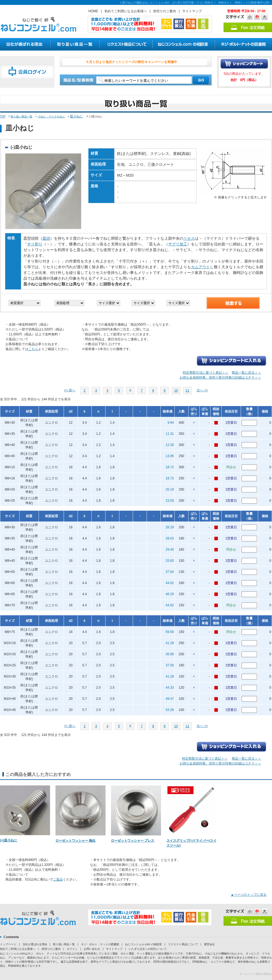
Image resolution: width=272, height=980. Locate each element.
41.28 (170, 643)
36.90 (170, 654)
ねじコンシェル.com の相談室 (143, 944)
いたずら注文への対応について (148, 949)
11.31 (170, 434)
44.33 (170, 688)
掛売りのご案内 (165, 11)
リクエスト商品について (183, 944)
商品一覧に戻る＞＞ (246, 373)
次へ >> (202, 390)
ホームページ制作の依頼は (256, 974)
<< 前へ (69, 390)
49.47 (170, 699)
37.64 (170, 572)
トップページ (8, 944)
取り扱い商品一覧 (21, 116)
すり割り (35, 244)
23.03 (170, 501)
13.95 (170, 456)
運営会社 (209, 944)
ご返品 (58, 879)
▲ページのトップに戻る (249, 895)
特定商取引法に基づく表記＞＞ (206, 373)
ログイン (72, 949)
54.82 (170, 605)
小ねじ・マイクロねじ (51, 116)
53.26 (170, 710)
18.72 (170, 467)
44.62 (170, 583)
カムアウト (200, 267)
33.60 (170, 561)
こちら (33, 349)
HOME (93, 11)
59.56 (170, 632)
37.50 (170, 665)
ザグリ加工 (178, 244)
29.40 (170, 550)
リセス (189, 238)
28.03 (170, 538)
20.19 (170, 489)
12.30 (170, 445)
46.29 (170, 594)
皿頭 (46, 238)
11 (187, 391)
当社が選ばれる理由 (35, 944)
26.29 (170, 527)
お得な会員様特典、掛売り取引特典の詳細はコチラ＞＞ (220, 377)
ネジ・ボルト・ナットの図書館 (100, 944)
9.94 (171, 423)
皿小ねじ (76, 116)
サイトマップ (192, 11)
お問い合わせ (92, 949)
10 (176, 391)
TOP (3, 116)
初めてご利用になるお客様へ (126, 11)
